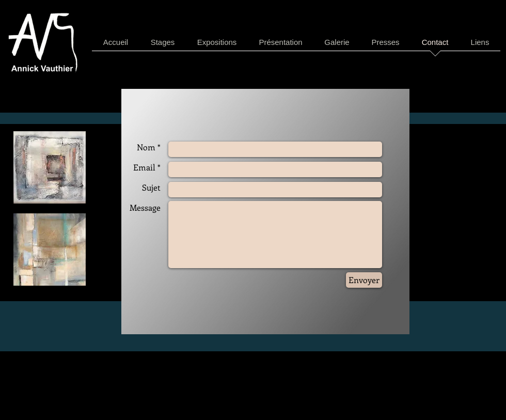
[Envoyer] (364, 280)
